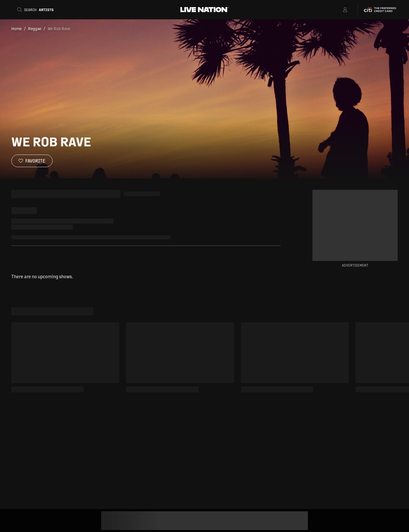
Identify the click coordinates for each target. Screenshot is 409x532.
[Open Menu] (338, 10)
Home (16, 28)
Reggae (35, 28)
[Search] (37, 10)
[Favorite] (32, 161)
